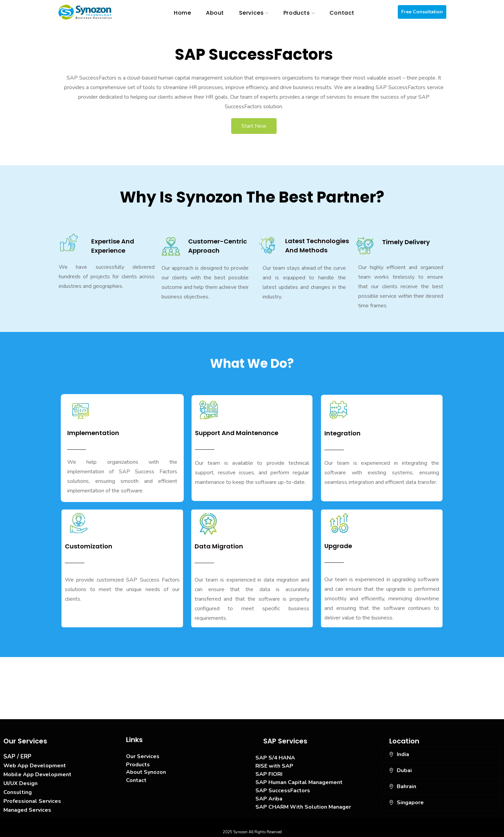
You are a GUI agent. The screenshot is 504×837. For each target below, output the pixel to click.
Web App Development (35, 766)
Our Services (143, 756)
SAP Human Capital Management (299, 782)
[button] (441, 754)
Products (138, 765)
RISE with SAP (274, 766)
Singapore (410, 803)
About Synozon (146, 772)
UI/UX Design (20, 783)
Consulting (18, 792)
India (403, 754)
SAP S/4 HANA (275, 758)
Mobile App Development (37, 775)
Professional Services (32, 801)
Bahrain (407, 786)
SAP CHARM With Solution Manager (303, 807)
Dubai (404, 770)
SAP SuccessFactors (283, 791)
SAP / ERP (17, 757)
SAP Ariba (269, 799)
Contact (136, 780)
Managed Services (27, 810)
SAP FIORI (269, 774)
